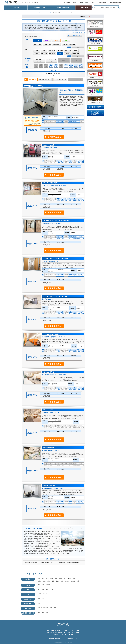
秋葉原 (75, 50)
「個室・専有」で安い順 (44, 80)
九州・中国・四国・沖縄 (69, 44)
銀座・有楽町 (44, 54)
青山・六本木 (60, 50)
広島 (43, 612)
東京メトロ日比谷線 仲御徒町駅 (56, 270)
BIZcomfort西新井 (48, 448)
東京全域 (28, 579)
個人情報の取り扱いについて (63, 632)
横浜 (39, 585)
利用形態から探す (39, 8)
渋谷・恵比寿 (52, 50)
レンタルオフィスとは (70, 3)
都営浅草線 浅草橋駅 (53, 117)
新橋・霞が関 (52, 54)
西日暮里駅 (51, 497)
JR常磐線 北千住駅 (53, 383)
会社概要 (77, 630)
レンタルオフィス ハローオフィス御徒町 (56, 259)
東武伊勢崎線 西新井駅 (54, 459)
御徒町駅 (50, 232)
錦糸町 (67, 54)
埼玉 (56, 41)
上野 (62, 581)
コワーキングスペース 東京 (73, 563)
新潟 (39, 603)
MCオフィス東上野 (49, 145)
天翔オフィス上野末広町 (50, 183)
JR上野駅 (51, 156)
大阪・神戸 (41, 608)
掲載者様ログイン (72, 638)
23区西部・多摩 (76, 54)
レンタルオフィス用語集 (54, 630)
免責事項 (77, 632)
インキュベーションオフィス (30, 563)
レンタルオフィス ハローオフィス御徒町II (56, 221)
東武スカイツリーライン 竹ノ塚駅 (56, 345)
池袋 (44, 50)
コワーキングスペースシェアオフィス (52, 60)
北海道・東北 (38, 44)
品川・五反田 (68, 50)
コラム (94, 3)
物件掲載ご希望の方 (54, 638)
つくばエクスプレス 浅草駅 (55, 421)
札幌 (39, 598)
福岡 (39, 612)
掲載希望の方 (103, 3)
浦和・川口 (45, 589)
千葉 (66, 41)
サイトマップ (67, 630)
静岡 (55, 608)
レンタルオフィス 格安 (44, 563)
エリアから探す (16, 8)
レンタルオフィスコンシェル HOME (63, 635)
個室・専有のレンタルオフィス (39, 60)
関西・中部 (56, 44)
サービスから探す (63, 8)
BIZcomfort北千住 (48, 372)
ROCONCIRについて (115, 3)
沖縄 (47, 612)
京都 (51, 608)
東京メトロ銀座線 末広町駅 (55, 194)
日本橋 (37, 54)
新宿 (37, 50)
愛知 (47, 608)
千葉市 (39, 594)
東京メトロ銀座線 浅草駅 (54, 308)
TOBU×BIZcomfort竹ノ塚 (51, 334)
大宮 (39, 589)
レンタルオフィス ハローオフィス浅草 (55, 296)
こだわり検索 (84, 8)
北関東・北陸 (47, 44)
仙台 (43, 598)
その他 (48, 585)
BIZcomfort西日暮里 (49, 486)
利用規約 (49, 632)
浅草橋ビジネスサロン (34, 86)
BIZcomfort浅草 (48, 410)
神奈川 (47, 41)
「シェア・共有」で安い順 (60, 80)
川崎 (43, 585)
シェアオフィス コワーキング (58, 563)
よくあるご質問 (84, 3)
